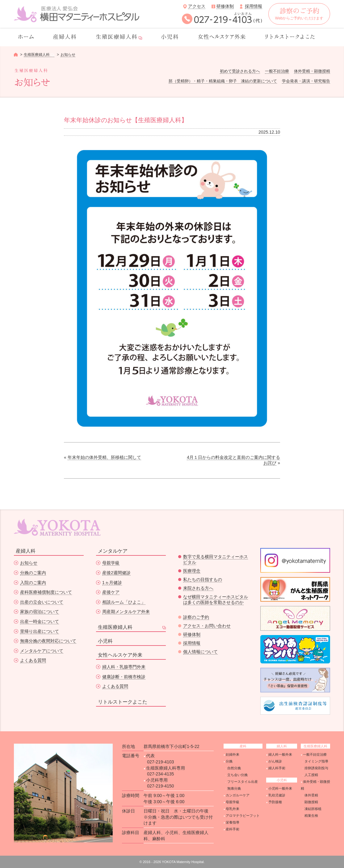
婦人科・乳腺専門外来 (124, 667)
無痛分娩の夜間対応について (48, 641)
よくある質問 (33, 660)
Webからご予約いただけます (299, 14)
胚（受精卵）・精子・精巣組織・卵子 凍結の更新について (223, 81)
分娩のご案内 (33, 573)
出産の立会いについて (42, 602)
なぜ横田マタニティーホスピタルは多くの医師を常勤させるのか (216, 600)
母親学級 (111, 563)
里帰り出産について (40, 631)
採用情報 (254, 6)
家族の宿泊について (40, 612)
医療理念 (192, 571)
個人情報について (200, 652)
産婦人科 (26, 551)
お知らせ (68, 55)
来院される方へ (198, 588)
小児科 (105, 641)
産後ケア (111, 592)
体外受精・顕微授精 (312, 71)
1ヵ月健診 (112, 583)
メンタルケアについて (42, 651)
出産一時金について (40, 621)
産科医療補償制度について (46, 592)
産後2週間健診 (116, 573)
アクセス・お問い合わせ (207, 626)
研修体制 (225, 6)
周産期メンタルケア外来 (126, 612)
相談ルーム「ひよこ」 (124, 602)
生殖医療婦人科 (115, 627)
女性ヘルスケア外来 (120, 655)
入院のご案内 (33, 583)
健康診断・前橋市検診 (124, 677)
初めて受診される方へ (240, 71)
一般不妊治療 (277, 71)
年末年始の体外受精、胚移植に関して (104, 457)
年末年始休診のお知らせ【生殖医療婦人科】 (126, 120)
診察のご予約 (196, 617)
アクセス (197, 6)
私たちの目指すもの (203, 579)
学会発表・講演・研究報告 (306, 81)
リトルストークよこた (123, 702)
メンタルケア (113, 551)
